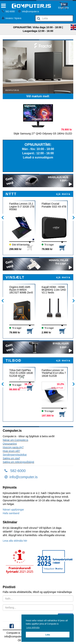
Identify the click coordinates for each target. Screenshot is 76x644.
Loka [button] (48, 635)
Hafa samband (11, 513)
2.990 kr (46, 332)
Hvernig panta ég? (13, 447)
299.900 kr (15, 249)
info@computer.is (29, 12)
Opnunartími (10, 444)
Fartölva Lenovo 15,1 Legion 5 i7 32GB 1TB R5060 (22, 207)
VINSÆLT (15, 277)
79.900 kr (47, 249)
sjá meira (63, 194)
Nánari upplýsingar (13, 510)
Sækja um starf (11, 458)
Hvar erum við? (11, 451)
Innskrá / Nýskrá (12, 18)
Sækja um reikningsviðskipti (18, 462)
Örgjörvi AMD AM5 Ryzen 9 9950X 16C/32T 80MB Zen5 (21, 290)
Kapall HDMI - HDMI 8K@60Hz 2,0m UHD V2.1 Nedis (54, 290)
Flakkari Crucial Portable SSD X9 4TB (54, 205)
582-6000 (8, 12)
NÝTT (11, 194)
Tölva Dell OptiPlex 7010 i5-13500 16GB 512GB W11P (21, 373)
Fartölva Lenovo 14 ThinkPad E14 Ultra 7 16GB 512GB (54, 373)
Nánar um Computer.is (15, 440)
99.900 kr (15, 389)
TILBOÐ (13, 360)
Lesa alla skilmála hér (15, 541)
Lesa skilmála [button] (33, 628)
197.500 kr (48, 416)
